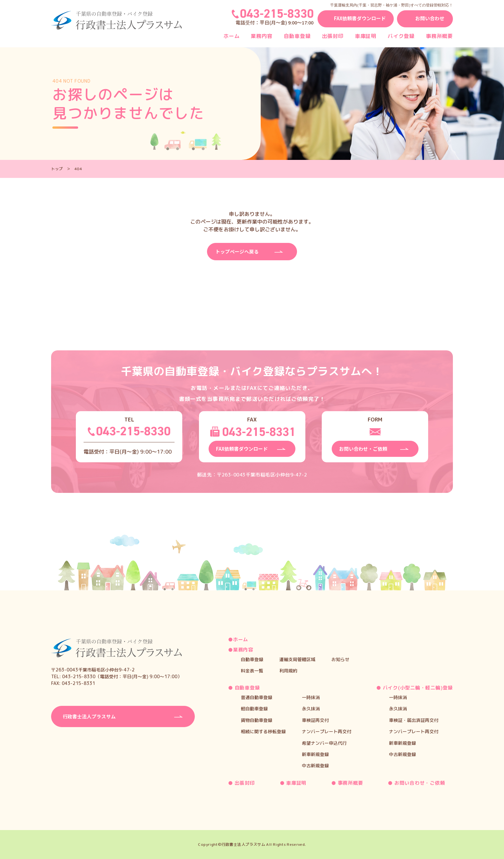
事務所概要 (439, 36)
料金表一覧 (252, 670)
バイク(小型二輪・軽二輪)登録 (417, 687)
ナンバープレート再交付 (327, 731)
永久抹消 (311, 708)
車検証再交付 (315, 719)
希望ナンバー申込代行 (324, 742)
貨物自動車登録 (256, 719)
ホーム (231, 36)
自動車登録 (297, 36)
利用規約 (288, 670)
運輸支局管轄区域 (297, 658)
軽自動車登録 (254, 708)
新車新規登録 (315, 754)
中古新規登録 (315, 765)
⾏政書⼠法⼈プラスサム (91, 716)
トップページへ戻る (239, 252)
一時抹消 (311, 697)
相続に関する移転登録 (263, 731)
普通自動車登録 (256, 697)
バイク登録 (401, 36)
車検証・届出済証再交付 (414, 719)
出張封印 (333, 36)
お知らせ (340, 658)
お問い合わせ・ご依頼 (419, 782)
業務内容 (261, 36)
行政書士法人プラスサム (243, 844)
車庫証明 (366, 36)
